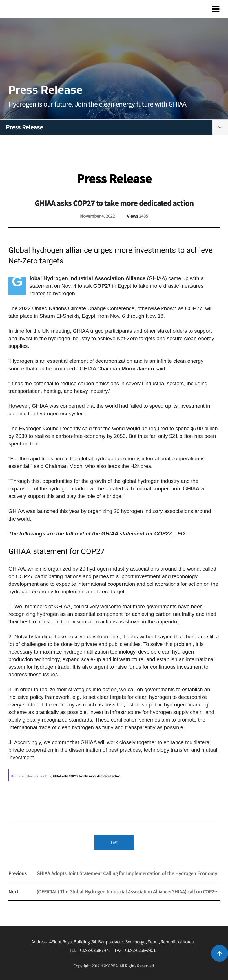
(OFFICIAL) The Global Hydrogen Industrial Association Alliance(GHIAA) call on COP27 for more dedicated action (114, 891)
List (114, 842)
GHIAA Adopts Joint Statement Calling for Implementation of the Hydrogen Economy (113, 873)
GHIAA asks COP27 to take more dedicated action (87, 776)
